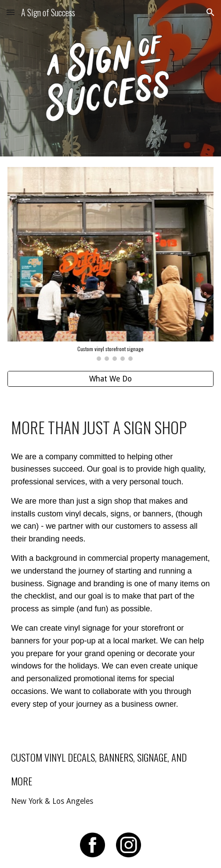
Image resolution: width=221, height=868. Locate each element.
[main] (110, 426)
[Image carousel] (110, 264)
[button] (11, 12)
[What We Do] (110, 379)
